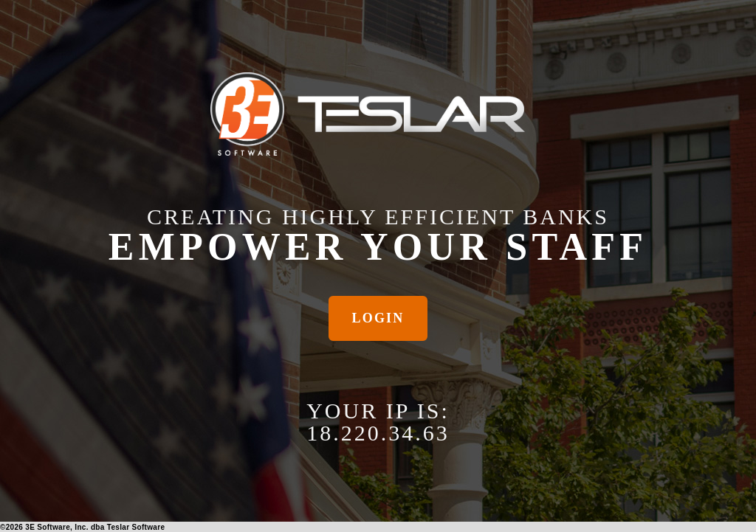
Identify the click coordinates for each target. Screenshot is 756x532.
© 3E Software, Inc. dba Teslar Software (82, 527)
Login (378, 318)
